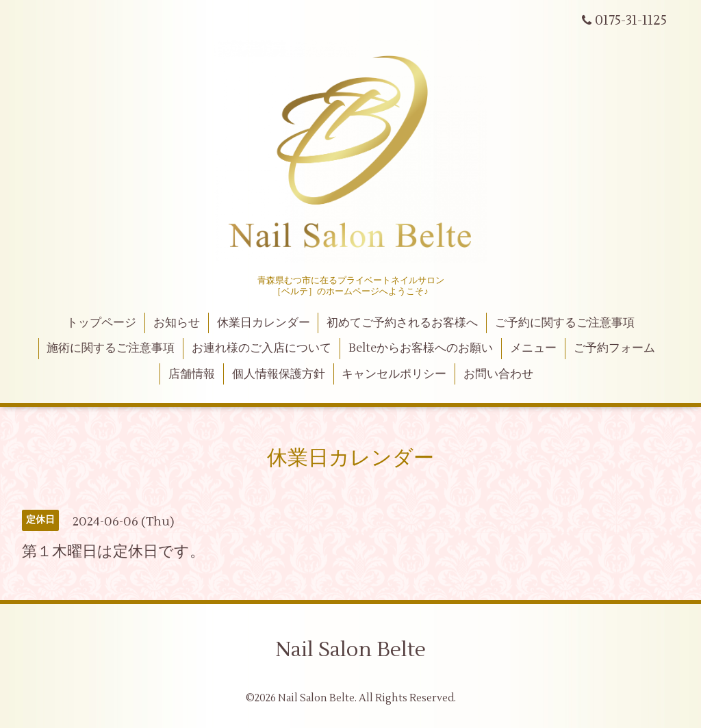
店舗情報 (192, 374)
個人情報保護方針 (279, 374)
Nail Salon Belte (350, 650)
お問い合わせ (498, 374)
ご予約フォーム (614, 348)
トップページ (101, 323)
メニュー (533, 348)
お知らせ (177, 323)
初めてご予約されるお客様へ (402, 323)
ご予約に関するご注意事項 (565, 323)
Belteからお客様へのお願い (421, 348)
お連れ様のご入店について (262, 348)
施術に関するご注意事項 (111, 348)
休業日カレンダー (264, 323)
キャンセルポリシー (394, 374)
